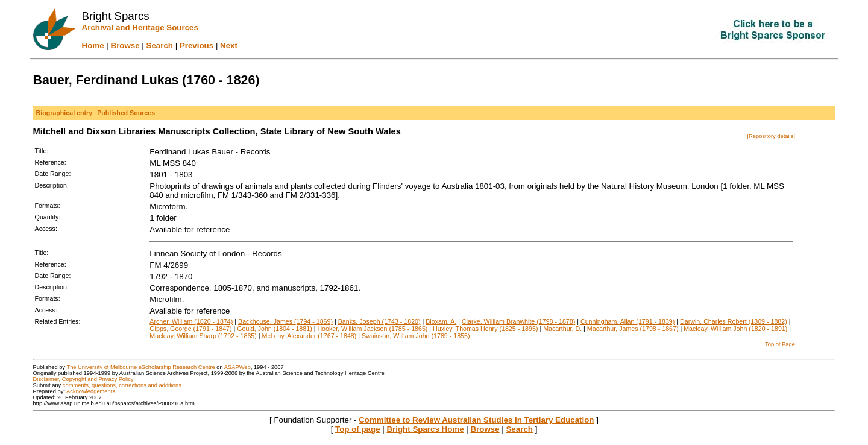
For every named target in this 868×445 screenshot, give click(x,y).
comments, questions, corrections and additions (122, 385)
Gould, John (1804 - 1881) (274, 329)
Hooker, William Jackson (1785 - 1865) (372, 329)
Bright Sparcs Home (425, 429)
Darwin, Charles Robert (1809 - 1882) (734, 321)
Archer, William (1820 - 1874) (191, 321)
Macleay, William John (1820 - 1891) (735, 329)
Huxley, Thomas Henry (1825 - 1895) (485, 329)
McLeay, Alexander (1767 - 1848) (310, 336)
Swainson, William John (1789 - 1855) (416, 336)
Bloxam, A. (441, 321)
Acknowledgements (91, 391)
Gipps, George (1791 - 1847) (190, 329)
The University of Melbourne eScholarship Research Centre (140, 367)
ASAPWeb (237, 367)
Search (160, 46)
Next (229, 46)
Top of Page (780, 344)
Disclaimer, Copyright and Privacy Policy (83, 379)
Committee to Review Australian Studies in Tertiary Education (476, 420)
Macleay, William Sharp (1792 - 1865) (203, 336)
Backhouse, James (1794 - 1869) (285, 321)
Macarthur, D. (562, 329)
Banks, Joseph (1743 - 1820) (379, 321)
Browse (125, 46)
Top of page (358, 429)
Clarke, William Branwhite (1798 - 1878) (518, 321)
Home (93, 46)
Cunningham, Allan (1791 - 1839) (627, 321)
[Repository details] (771, 136)
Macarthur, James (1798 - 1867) (633, 329)
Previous (197, 46)
